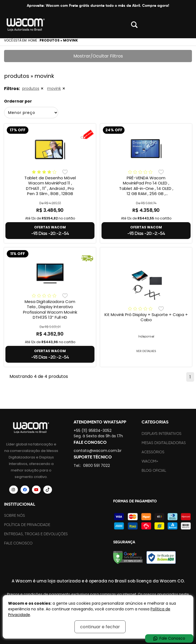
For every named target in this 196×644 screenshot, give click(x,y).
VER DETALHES (146, 351)
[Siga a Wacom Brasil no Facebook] (25, 490)
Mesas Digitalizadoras (164, 443)
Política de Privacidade (27, 525)
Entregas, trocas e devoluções (36, 534)
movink (54, 88)
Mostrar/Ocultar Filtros (98, 56)
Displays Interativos (161, 434)
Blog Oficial (154, 471)
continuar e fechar (100, 627)
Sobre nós (14, 516)
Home (33, 40)
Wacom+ (150, 461)
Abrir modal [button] (134, 25)
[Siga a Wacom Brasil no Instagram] (14, 490)
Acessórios (153, 452)
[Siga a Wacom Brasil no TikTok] (48, 490)
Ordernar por (18, 101)
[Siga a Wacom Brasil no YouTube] (36, 490)
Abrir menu (185, 25)
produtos (31, 88)
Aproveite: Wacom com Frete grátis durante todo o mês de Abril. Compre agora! (98, 5)
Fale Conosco (18, 543)
